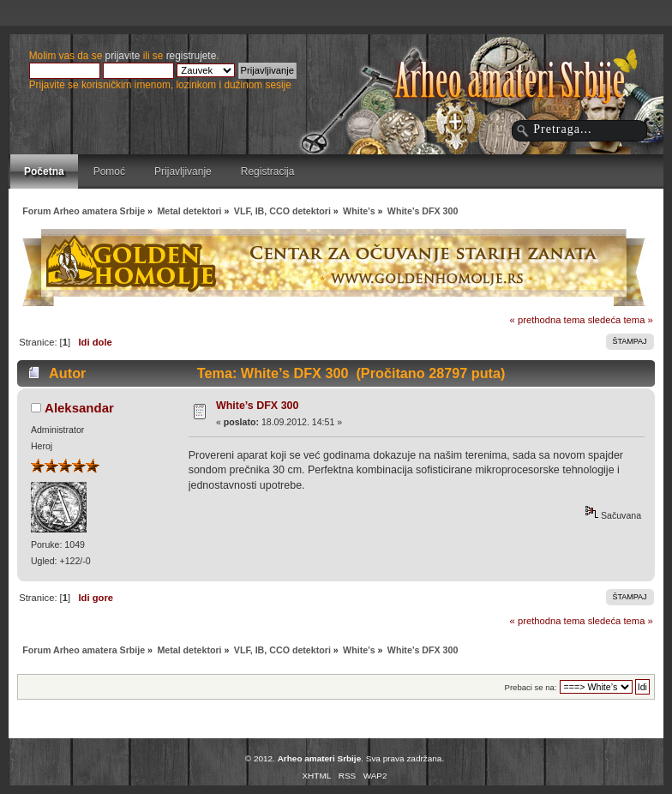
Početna (44, 171)
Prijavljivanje (183, 171)
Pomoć (109, 171)
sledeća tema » (621, 320)
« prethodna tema (548, 320)
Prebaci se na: (531, 687)
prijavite (123, 56)
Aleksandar (79, 408)
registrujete (192, 56)
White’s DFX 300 (258, 406)
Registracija (268, 171)
